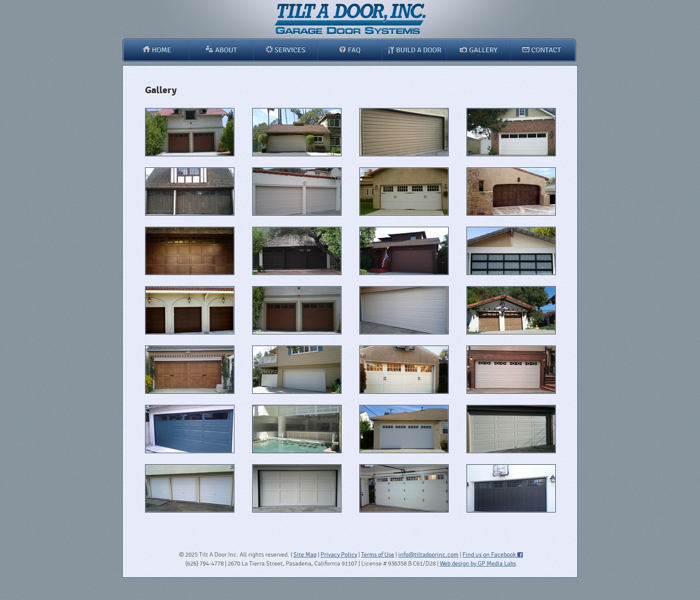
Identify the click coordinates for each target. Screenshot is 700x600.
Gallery (479, 50)
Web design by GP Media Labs (478, 564)
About (221, 50)
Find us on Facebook (492, 555)
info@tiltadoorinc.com (428, 555)
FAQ (350, 50)
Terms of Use (378, 555)
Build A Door (414, 50)
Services (285, 50)
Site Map (305, 555)
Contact (544, 50)
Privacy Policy (339, 555)
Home (156, 50)
